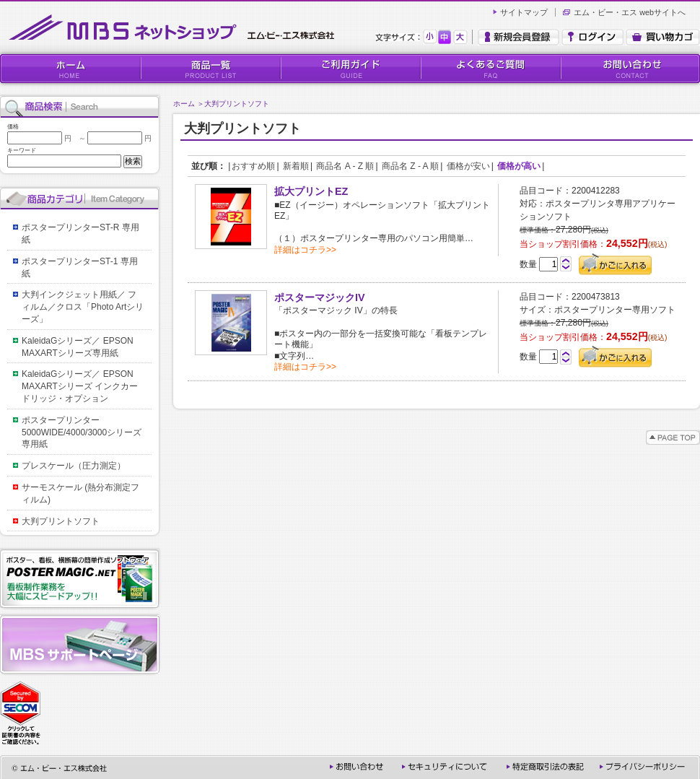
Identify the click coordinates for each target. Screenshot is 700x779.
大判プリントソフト (237, 104)
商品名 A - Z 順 (345, 166)
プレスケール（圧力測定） (74, 466)
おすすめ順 (253, 166)
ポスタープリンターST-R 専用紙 (80, 234)
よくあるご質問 (490, 69)
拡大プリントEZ (311, 191)
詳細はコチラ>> (305, 250)
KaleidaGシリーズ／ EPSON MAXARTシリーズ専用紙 (82, 347)
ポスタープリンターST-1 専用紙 (80, 267)
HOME (70, 69)
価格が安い (468, 166)
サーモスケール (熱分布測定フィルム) (80, 493)
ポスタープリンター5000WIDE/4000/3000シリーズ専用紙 (82, 432)
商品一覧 (210, 69)
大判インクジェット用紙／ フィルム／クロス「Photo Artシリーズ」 (83, 307)
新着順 (296, 166)
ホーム (184, 104)
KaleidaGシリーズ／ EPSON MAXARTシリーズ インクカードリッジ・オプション (82, 386)
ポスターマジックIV (320, 297)
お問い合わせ (630, 69)
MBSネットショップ (175, 28)
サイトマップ (524, 12)
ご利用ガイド (350, 69)
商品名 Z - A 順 (410, 166)
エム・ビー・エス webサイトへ (630, 12)
